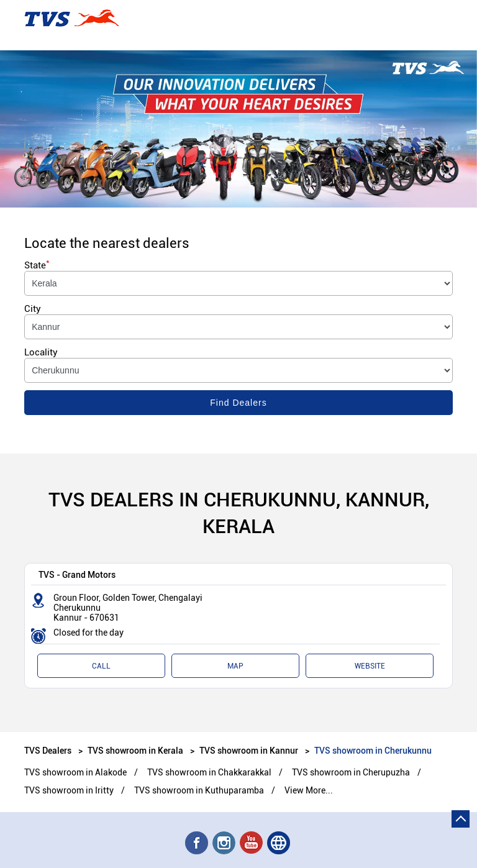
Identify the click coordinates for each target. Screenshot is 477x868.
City (33, 309)
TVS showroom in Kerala (135, 750)
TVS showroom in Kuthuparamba (199, 790)
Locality (41, 352)
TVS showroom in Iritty (69, 790)
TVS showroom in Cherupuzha (351, 772)
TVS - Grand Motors (77, 574)
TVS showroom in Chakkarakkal (209, 772)
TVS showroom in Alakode (75, 772)
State (37, 265)
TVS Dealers (49, 750)
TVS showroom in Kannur (249, 750)
